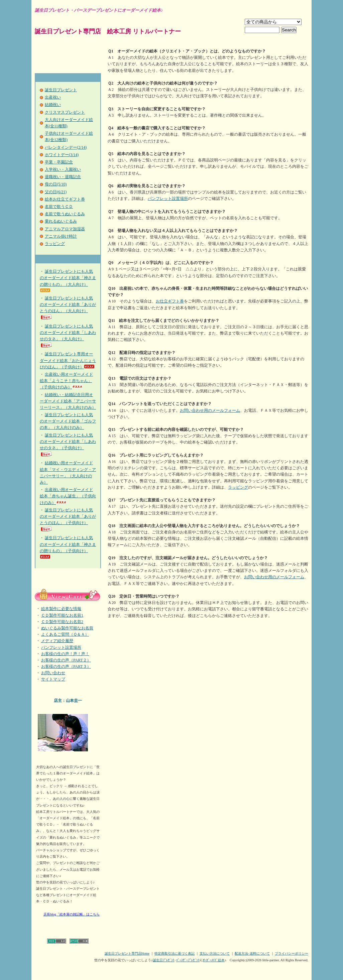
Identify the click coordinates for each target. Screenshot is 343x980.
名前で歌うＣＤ (59, 207)
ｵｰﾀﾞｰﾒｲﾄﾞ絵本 (214, 960)
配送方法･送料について (252, 953)
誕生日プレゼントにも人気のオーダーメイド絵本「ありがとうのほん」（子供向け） (68, 520)
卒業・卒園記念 (59, 162)
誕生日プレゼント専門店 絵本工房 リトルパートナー (108, 31)
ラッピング (55, 244)
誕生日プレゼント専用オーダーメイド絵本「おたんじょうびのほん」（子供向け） (68, 360)
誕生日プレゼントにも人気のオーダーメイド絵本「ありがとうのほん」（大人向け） (68, 308)
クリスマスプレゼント (65, 112)
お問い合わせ (53, 673)
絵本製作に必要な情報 (61, 609)
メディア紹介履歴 (57, 641)
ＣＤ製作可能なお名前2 (62, 622)
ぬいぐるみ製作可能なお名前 (67, 628)
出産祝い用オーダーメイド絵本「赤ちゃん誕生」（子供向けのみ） (68, 496)
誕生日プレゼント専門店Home (127, 953)
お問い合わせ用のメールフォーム (210, 410)
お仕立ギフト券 (170, 301)
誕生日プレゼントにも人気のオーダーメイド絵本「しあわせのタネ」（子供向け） (68, 445)
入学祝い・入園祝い (63, 169)
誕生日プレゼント (61, 90)
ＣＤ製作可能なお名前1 (62, 615)
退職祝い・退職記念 (63, 177)
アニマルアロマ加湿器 (65, 229)
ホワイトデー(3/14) (62, 155)
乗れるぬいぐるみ (61, 221)
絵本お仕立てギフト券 (65, 199)
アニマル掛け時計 (61, 236)
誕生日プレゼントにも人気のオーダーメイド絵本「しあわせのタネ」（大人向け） (68, 336)
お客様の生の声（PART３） (66, 666)
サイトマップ (53, 679)
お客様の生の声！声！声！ (65, 654)
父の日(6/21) (56, 192)
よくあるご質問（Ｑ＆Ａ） (65, 634)
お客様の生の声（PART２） (66, 660)
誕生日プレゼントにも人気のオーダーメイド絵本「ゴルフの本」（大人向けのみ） (68, 421)
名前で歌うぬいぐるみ (65, 214)
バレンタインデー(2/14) (66, 147)
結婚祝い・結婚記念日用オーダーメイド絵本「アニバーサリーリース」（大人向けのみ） (68, 401)
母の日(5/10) (56, 184)
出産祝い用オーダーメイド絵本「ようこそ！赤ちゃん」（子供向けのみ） (66, 381)
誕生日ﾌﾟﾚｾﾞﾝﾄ (164, 960)
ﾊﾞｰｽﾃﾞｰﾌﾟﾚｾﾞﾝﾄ (188, 960)
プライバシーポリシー (292, 953)
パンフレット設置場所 (61, 647)
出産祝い (53, 97)
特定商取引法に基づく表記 (175, 953)
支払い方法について (215, 953)
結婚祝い (53, 105)
